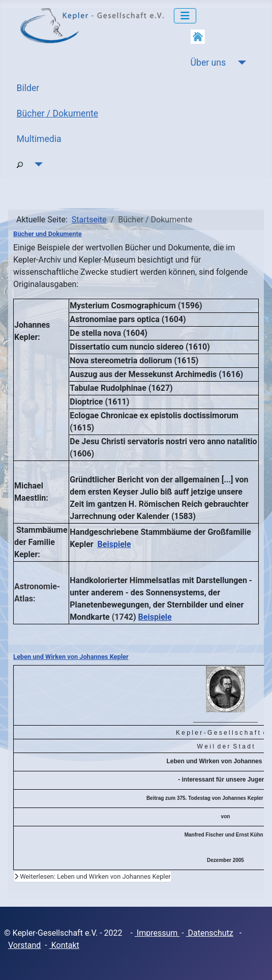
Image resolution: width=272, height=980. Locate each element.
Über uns (208, 63)
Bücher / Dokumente (58, 113)
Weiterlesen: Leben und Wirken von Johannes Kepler (93, 876)
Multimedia (39, 139)
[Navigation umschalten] (185, 16)
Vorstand (24, 945)
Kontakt (64, 945)
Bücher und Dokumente (48, 234)
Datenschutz (210, 933)
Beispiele (114, 544)
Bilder (28, 88)
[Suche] (37, 164)
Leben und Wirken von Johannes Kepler (71, 657)
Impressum (157, 933)
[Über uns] (240, 63)
